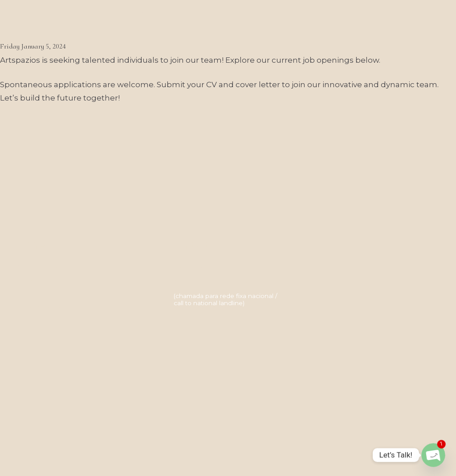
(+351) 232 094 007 (211, 283)
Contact (282, 11)
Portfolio (149, 11)
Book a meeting (218, 11)
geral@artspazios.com (218, 266)
